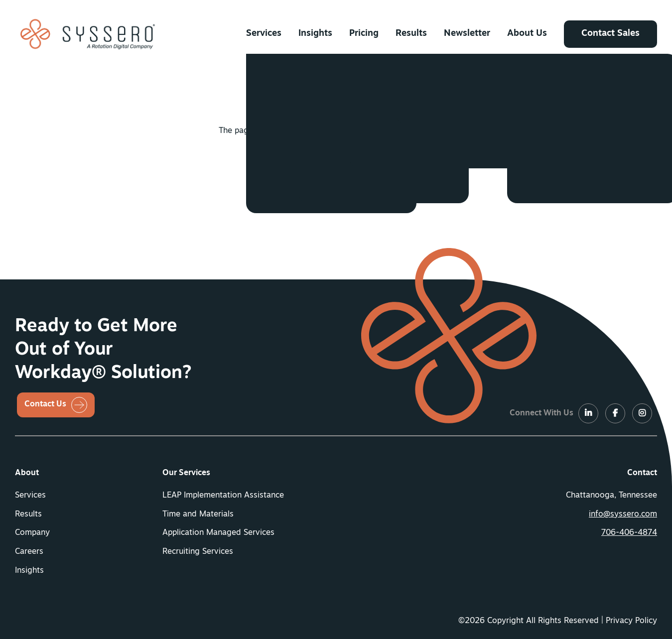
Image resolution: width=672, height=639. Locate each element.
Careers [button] (29, 552)
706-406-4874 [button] (629, 533)
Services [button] (264, 34)
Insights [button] (315, 34)
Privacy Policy (631, 621)
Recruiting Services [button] (198, 552)
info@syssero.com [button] (623, 514)
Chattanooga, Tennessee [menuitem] (611, 496)
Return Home (326, 167)
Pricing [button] (364, 34)
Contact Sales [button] (610, 34)
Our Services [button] (186, 473)
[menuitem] (264, 34)
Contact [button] (642, 473)
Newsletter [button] (467, 34)
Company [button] (32, 533)
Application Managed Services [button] (218, 533)
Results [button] (411, 34)
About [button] (27, 473)
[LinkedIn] (588, 414)
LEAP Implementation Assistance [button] (223, 496)
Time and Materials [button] (198, 514)
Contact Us (45, 404)
